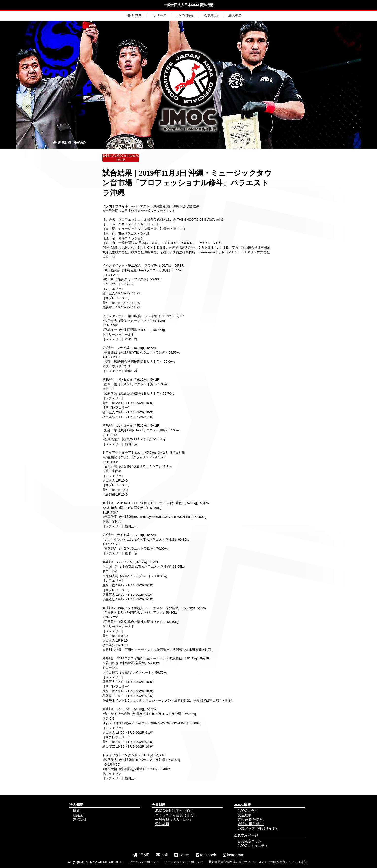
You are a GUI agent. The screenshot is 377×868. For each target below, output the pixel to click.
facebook (206, 855)
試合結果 (244, 815)
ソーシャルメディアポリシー (184, 862)
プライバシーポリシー (144, 862)
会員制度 (211, 15)
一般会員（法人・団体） (174, 820)
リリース (160, 15)
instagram (233, 855)
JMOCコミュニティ (253, 846)
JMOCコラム (248, 811)
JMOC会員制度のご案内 (174, 811)
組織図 (78, 815)
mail (162, 855)
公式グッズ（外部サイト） (258, 828)
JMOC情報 (185, 15)
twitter (181, 855)
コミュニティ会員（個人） (176, 815)
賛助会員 (162, 824)
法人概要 (235, 15)
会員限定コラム (250, 841)
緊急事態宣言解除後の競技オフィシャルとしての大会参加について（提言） (259, 862)
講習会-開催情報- (251, 820)
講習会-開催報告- (251, 824)
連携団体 (80, 820)
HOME (135, 15)
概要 (76, 811)
